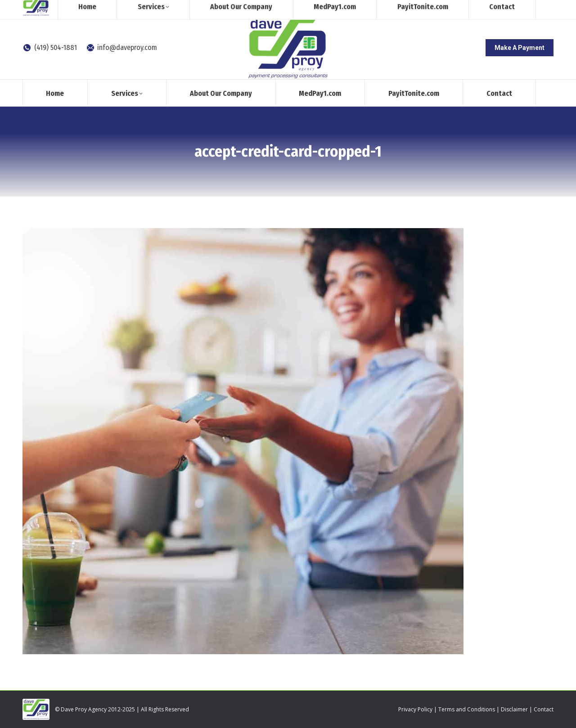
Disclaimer (514, 709)
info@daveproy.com (122, 47)
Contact (544, 709)
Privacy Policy (415, 709)
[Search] (479, 8)
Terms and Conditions (467, 709)
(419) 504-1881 (50, 47)
